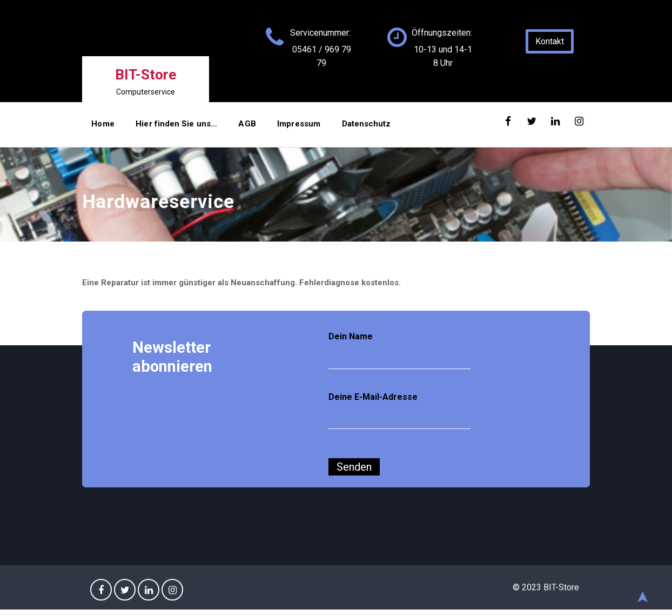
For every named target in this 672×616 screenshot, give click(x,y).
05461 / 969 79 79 (322, 56)
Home (102, 128)
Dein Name (400, 351)
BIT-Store (146, 74)
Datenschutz (347, 128)
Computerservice (146, 92)
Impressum (284, 128)
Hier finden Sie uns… (171, 128)
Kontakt (550, 41)
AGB (237, 128)
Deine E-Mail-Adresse (400, 411)
